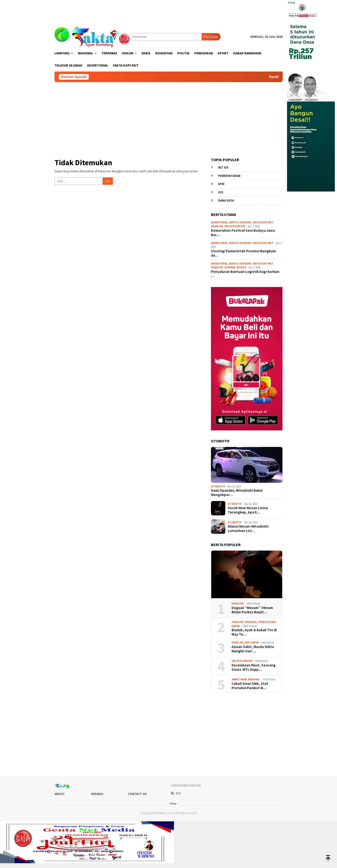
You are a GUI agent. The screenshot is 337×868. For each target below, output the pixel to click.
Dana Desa (226, 200)
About (60, 794)
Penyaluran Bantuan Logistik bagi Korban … (245, 274)
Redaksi (97, 794)
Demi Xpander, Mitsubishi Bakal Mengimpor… (237, 493)
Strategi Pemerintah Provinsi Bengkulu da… (243, 253)
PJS (221, 192)
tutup (292, 2)
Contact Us (137, 794)
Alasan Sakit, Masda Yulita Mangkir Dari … (253, 649)
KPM (221, 184)
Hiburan (230, 267)
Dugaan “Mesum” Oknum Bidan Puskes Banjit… (252, 610)
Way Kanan (252, 643)
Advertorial (219, 222)
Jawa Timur (239, 679)
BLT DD (223, 167)
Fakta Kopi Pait (263, 222)
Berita (234, 222)
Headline (217, 226)
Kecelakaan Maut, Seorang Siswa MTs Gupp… (254, 667)
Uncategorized (235, 226)
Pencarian (211, 37)
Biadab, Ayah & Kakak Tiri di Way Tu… (254, 632)
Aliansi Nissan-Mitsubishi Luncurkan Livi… (248, 529)
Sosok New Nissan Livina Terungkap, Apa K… (248, 510)
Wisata (241, 267)
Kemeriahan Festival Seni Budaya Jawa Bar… (243, 233)
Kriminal (251, 622)
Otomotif (218, 486)
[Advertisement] (169, 11)
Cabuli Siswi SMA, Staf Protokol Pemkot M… (250, 686)
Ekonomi (245, 222)
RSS (175, 793)
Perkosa (264, 622)
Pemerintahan (229, 176)
